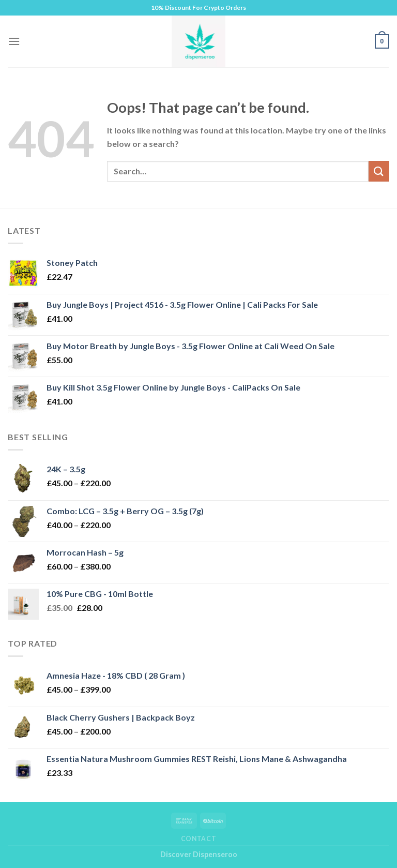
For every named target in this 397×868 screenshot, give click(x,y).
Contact (198, 839)
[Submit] (379, 171)
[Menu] (14, 41)
